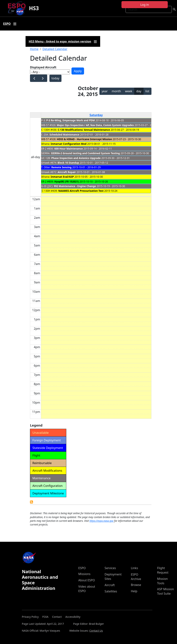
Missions (84, 574)
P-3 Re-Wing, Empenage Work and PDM (71, 120)
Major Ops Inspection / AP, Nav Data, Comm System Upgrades (96, 125)
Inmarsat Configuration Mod (69, 144)
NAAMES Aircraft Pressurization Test (81, 191)
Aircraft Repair (67, 172)
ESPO (82, 568)
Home (34, 49)
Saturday (96, 115)
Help (134, 591)
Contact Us (96, 631)
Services (110, 568)
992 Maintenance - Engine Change (75, 186)
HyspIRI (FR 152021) (67, 181)
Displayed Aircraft (43, 67)
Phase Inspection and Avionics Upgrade (76, 158)
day (139, 91)
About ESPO (87, 580)
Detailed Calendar (55, 49)
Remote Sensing (61, 167)
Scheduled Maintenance (64, 135)
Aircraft (110, 585)
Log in (145, 5)
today (55, 78)
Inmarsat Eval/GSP (62, 177)
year (105, 91)
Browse (136, 585)
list (147, 91)
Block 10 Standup (68, 163)
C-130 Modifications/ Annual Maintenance (84, 130)
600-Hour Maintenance (69, 149)
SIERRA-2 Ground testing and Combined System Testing (85, 153)
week (129, 91)
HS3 (34, 8)
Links (135, 568)
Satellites (111, 591)
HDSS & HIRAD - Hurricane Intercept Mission (84, 139)
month (116, 91)
